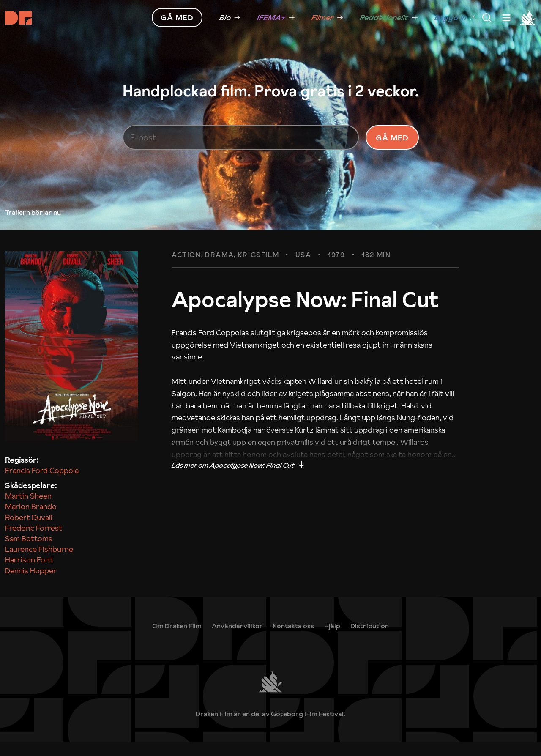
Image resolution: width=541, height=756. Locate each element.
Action (186, 269)
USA (303, 269)
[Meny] (487, 18)
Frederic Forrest (34, 541)
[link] (332, 639)
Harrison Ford (29, 574)
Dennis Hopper (31, 584)
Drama (219, 269)
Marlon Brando (31, 520)
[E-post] (241, 144)
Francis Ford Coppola (42, 484)
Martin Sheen (28, 510)
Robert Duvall (29, 531)
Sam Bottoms (29, 552)
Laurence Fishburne (39, 563)
